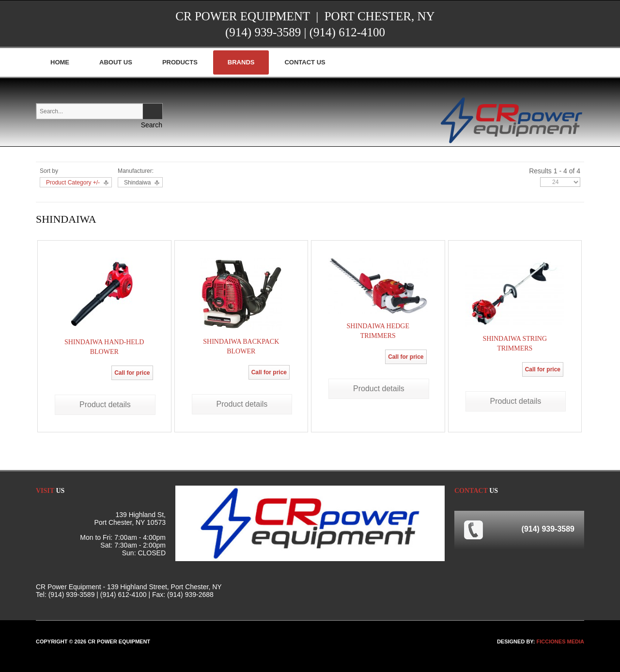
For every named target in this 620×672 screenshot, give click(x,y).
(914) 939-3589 (263, 32)
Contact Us (305, 62)
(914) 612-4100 (347, 32)
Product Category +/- (73, 183)
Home (60, 62)
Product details (105, 405)
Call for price (132, 373)
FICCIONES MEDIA (560, 641)
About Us (116, 62)
